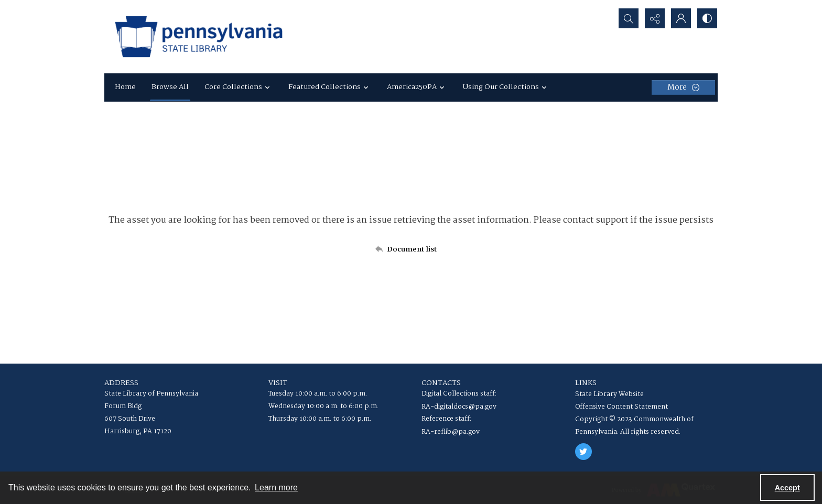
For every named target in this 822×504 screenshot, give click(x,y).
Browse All (170, 87)
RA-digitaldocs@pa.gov (459, 407)
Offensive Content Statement (621, 407)
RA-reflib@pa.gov (451, 432)
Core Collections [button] (239, 87)
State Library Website (609, 394)
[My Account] (681, 18)
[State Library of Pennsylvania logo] (199, 37)
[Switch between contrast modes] (707, 18)
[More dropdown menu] (683, 87)
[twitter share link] (583, 452)
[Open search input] (629, 18)
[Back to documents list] (411, 249)
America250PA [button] (417, 87)
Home (125, 87)
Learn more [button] (276, 487)
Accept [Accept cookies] (787, 488)
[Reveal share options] (655, 18)
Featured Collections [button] (330, 87)
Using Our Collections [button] (506, 87)
